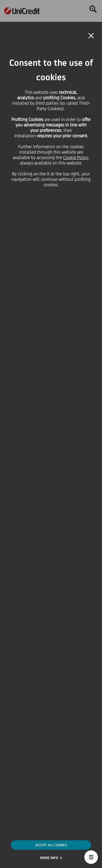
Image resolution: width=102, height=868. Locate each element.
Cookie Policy (76, 157)
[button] (91, 857)
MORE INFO (49, 858)
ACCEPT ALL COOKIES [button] (51, 845)
